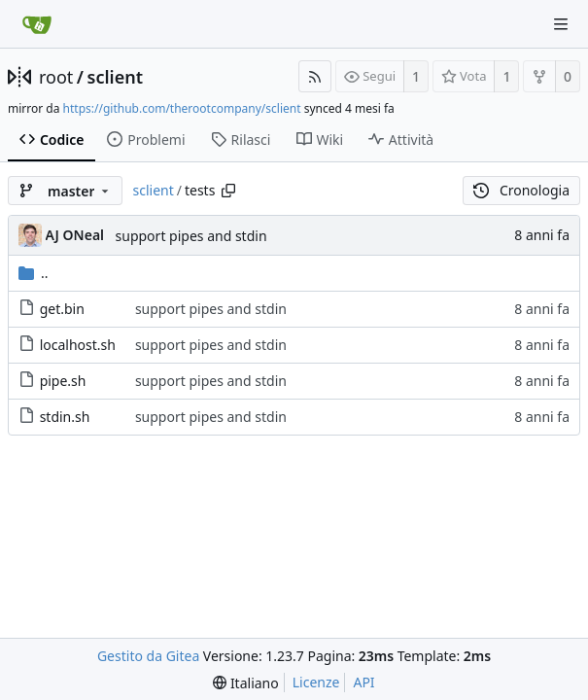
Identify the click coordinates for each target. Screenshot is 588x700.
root (56, 77)
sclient (115, 77)
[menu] (245, 683)
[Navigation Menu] (561, 24)
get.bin (62, 309)
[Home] (37, 24)
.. (34, 273)
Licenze (316, 682)
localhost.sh (78, 345)
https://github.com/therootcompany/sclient (182, 108)
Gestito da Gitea (148, 656)
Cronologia (521, 190)
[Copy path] (228, 191)
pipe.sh (63, 381)
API (363, 682)
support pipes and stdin (191, 236)
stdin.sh (65, 417)
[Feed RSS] (315, 76)
